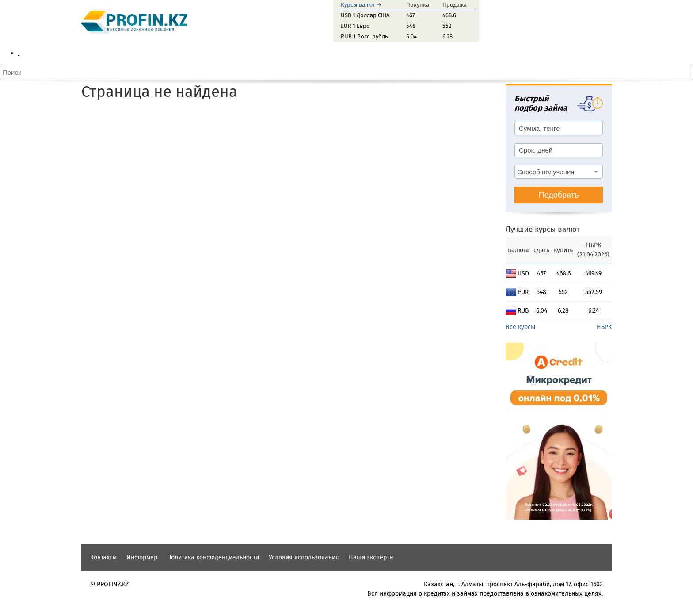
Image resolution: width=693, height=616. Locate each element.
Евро (42, 118)
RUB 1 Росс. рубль (364, 36)
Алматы (46, 62)
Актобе (45, 71)
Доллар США (53, 109)
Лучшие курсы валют (543, 359)
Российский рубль (61, 127)
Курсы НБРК (53, 81)
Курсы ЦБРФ (53, 90)
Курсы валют (36, 53)
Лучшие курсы (56, 136)
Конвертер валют (61, 99)
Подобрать (559, 325)
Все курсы (520, 457)
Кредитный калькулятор (70, 155)
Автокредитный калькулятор (77, 174)
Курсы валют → (361, 5)
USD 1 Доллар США (365, 15)
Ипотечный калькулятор (71, 164)
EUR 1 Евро (355, 26)
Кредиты (30, 146)
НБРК (604, 457)
